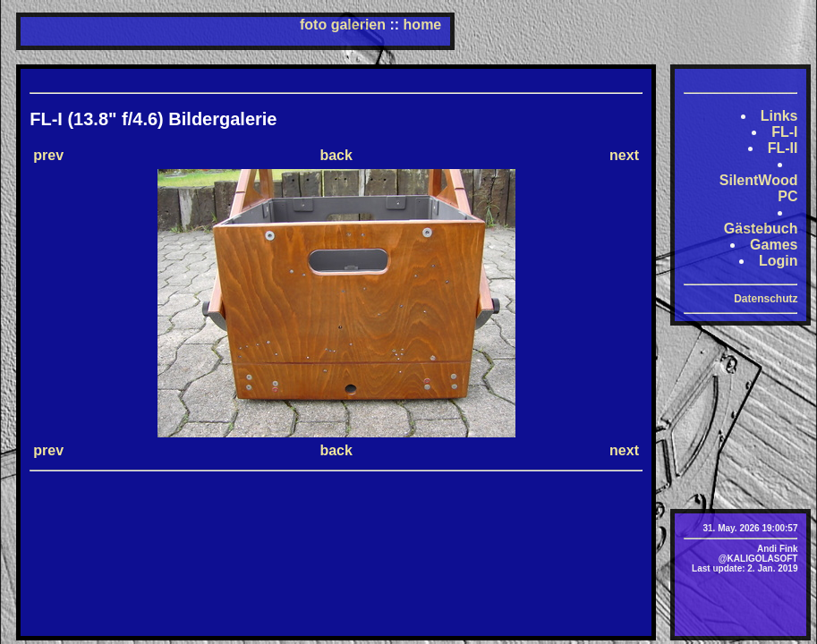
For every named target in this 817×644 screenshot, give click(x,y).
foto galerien (343, 25)
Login (779, 261)
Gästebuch (761, 229)
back (336, 155)
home (423, 25)
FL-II (783, 148)
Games (774, 245)
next (624, 155)
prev (48, 155)
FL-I (784, 132)
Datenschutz (766, 299)
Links (779, 116)
